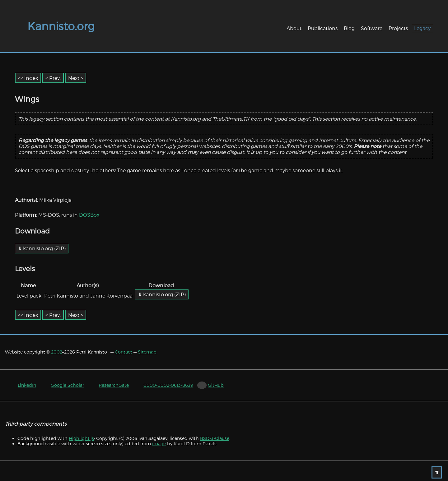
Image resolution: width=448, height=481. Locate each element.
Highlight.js (81, 438)
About (294, 28)
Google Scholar (67, 385)
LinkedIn (27, 385)
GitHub (216, 385)
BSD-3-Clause (215, 438)
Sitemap (147, 352)
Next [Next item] (74, 78)
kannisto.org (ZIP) (44, 248)
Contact (124, 352)
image (159, 444)
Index (31, 78)
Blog (349, 28)
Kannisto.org (61, 26)
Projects (398, 28)
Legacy (422, 28)
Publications (323, 28)
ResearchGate (114, 385)
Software (372, 28)
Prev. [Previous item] (55, 78)
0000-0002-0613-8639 (168, 385)
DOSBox (89, 215)
